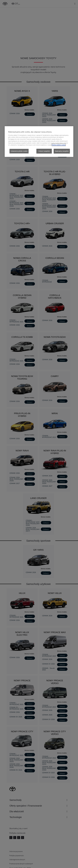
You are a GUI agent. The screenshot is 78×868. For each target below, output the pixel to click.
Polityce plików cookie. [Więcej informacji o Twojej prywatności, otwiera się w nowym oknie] (59, 145)
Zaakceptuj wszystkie (62, 151)
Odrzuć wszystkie (44, 151)
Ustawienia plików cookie (19, 151)
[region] (39, 142)
